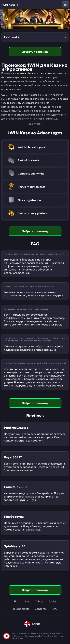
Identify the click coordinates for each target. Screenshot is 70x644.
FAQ (55, 609)
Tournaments (21, 609)
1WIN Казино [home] (10, 5)
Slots (17, 601)
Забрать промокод (35, 52)
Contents (41, 609)
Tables (39, 601)
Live (28, 601)
